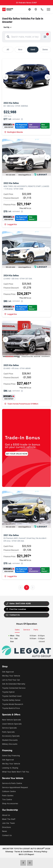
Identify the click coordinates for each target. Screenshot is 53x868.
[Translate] (30, 9)
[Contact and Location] (36, 9)
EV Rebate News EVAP (27, 3)
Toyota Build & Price (11, 708)
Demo (45, 50)
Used (33, 50)
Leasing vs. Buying (10, 768)
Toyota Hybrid (8, 692)
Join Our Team (8, 823)
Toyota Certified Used (12, 696)
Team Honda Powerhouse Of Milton (21, 404)
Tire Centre (7, 800)
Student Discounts (10, 740)
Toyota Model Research (13, 704)
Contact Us (13, 615)
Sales (17, 630)
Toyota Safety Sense (11, 700)
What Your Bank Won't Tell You (16, 772)
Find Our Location (16, 609)
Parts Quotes (8, 796)
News (5, 831)
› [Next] (47, 77)
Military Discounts (10, 744)
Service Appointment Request (15, 787)
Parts (36, 630)
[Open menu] (48, 9)
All (8, 50)
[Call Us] (42, 9)
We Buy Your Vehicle (11, 676)
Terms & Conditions (24, 852)
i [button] (22, 119)
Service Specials (9, 728)
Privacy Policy (41, 852)
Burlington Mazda (14, 132)
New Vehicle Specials (12, 720)
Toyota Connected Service (14, 688)
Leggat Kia (11, 224)
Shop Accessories (10, 803)
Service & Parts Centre (12, 783)
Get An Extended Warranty (14, 684)
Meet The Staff (9, 819)
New (20, 50)
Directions (7, 827)
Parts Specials (8, 732)
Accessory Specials (11, 736)
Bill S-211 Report (26, 854)
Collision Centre (9, 791)
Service (27, 630)
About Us (6, 815)
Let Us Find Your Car (11, 680)
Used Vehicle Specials (12, 724)
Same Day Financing (11, 756)
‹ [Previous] (6, 77)
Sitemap (9, 852)
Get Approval (8, 672)
